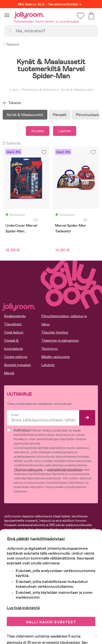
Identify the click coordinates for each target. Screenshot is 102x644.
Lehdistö (48, 365)
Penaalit (60, 115)
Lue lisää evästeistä (23, 608)
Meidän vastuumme (55, 357)
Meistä (9, 373)
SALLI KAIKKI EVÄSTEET (51, 622)
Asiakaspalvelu (15, 316)
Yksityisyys (50, 349)
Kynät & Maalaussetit (25, 115)
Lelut (13, 90)
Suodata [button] (38, 131)
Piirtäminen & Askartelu (39, 90)
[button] (7, 15)
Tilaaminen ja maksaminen (60, 340)
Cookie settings (16, 357)
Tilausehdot (13, 324)
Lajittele (65, 131)
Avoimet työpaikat (17, 365)
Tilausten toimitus (55, 332)
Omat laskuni (14, 332)
